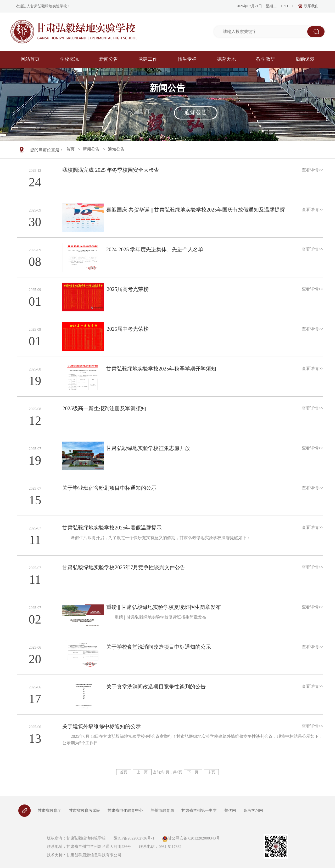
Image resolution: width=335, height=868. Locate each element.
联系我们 (308, 6)
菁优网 (230, 810)
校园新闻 (139, 112)
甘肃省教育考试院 (85, 810)
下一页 (193, 772)
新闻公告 (91, 150)
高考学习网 (253, 810)
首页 (70, 150)
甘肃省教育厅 (49, 810)
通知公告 (196, 112)
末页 (212, 772)
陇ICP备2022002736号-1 (134, 838)
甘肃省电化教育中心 (125, 810)
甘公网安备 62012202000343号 (191, 838)
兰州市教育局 (162, 810)
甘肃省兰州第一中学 (199, 810)
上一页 (142, 772)
